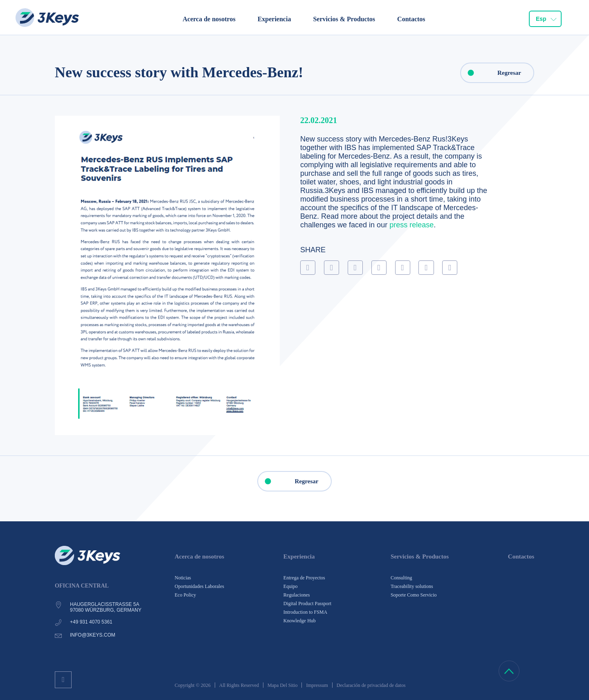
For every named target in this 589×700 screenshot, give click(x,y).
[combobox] (545, 19)
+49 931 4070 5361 (91, 622)
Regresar (491, 73)
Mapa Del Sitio (282, 685)
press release (411, 225)
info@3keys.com (93, 635)
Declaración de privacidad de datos (371, 685)
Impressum (317, 685)
